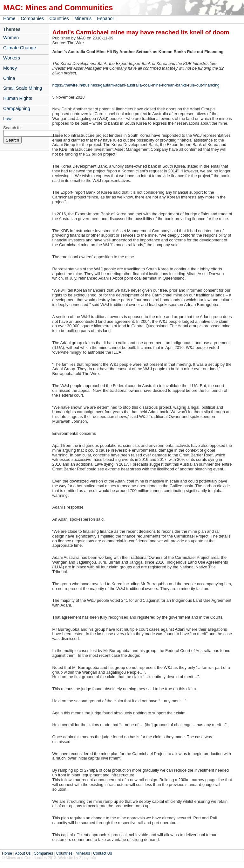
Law (7, 119)
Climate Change (20, 48)
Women (11, 38)
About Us (23, 853)
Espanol (105, 18)
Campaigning (17, 108)
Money (10, 68)
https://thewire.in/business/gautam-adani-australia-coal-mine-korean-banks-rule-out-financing (136, 85)
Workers (12, 58)
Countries (59, 18)
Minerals (83, 18)
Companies (32, 18)
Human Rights (18, 98)
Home (9, 18)
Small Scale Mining (23, 88)
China (9, 78)
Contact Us (102, 853)
